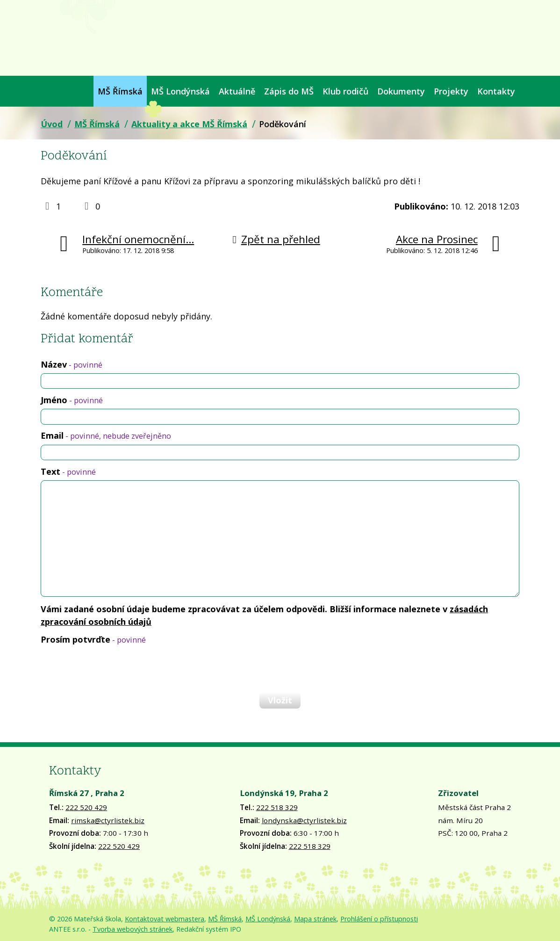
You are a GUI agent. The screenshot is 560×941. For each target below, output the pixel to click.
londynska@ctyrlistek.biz (304, 820)
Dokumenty (401, 91)
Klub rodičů (345, 91)
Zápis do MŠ (289, 91)
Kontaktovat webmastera (165, 919)
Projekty (451, 91)
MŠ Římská (120, 91)
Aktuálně (237, 91)
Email (106, 435)
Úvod (45, 91)
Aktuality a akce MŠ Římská (189, 124)
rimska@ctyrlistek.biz (108, 820)
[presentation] (112, 668)
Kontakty (496, 91)
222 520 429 (86, 807)
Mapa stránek (315, 919)
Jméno (72, 400)
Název (72, 364)
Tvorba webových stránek (133, 929)
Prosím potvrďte (93, 639)
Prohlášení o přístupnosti (379, 919)
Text (68, 471)
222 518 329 (277, 807)
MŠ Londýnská (180, 91)
